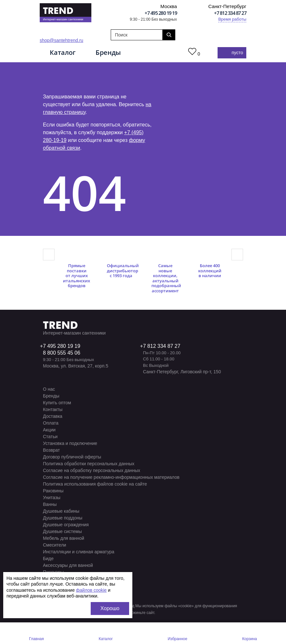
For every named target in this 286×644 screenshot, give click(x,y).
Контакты (53, 409)
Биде (48, 558)
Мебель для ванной (64, 538)
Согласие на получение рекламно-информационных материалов (111, 477)
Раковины (53, 491)
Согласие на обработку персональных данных (92, 470)
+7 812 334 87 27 (230, 13)
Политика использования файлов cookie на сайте (95, 484)
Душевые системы (62, 531)
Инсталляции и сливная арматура (79, 552)
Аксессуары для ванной (68, 565)
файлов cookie (91, 590)
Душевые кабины (61, 511)
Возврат (51, 450)
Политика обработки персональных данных (89, 464)
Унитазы (52, 498)
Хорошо (110, 608)
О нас (49, 389)
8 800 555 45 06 (62, 353)
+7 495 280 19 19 (161, 13)
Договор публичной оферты (72, 457)
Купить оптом (57, 403)
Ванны (50, 504)
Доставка (53, 416)
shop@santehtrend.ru (61, 40)
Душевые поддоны (63, 518)
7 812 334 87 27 (162, 346)
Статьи (50, 437)
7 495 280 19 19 (62, 346)
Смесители (55, 545)
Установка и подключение (70, 443)
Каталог (63, 52)
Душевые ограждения (66, 525)
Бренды (108, 52)
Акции (49, 430)
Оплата (51, 423)
